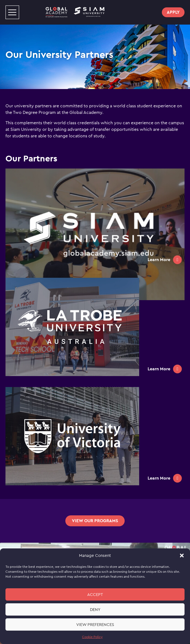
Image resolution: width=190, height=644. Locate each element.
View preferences (95, 625)
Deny (95, 610)
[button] (182, 556)
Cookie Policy (92, 637)
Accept (95, 595)
